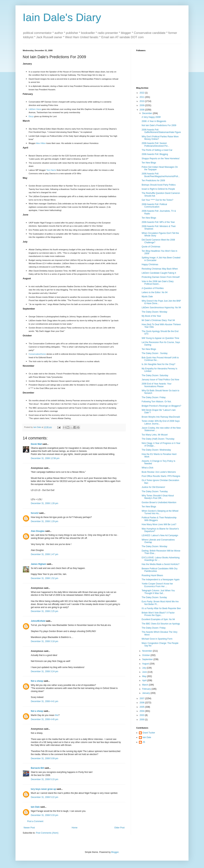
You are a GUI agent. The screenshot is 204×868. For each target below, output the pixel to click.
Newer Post (29, 828)
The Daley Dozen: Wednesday (156, 450)
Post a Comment (35, 821)
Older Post (119, 828)
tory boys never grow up (43, 789)
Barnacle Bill (37, 768)
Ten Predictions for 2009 (153, 181)
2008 (142, 110)
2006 (142, 703)
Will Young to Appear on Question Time (160, 338)
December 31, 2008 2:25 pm (45, 611)
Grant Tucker (149, 733)
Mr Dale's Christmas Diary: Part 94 (158, 320)
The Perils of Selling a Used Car (157, 150)
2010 (142, 101)
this (57, 715)
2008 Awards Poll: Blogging (155, 154)
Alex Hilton (41, 143)
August (146, 664)
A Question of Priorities (153, 288)
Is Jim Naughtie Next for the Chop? (158, 364)
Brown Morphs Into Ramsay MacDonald (161, 417)
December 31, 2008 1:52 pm (45, 578)
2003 (142, 715)
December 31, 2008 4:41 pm (45, 701)
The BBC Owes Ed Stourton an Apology (161, 624)
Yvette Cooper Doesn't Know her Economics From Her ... (157, 585)
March (146, 685)
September (148, 659)
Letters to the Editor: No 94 (155, 292)
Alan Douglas (38, 531)
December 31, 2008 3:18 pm (45, 641)
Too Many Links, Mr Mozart (155, 435)
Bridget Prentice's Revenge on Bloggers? (161, 406)
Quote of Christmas (151, 247)
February (147, 689)
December (148, 113)
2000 (142, 720)
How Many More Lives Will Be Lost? (159, 524)
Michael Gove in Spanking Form (157, 639)
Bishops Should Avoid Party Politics (159, 185)
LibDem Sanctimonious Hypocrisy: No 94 (161, 308)
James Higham (38, 564)
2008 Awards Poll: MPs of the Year (158, 222)
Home (75, 828)
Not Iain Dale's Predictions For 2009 (159, 125)
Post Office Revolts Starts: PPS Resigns (161, 476)
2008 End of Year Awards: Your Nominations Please (157, 385)
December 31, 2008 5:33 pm (45, 815)
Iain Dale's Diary (62, 17)
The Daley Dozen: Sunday (154, 597)
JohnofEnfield (38, 621)
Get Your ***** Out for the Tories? (157, 200)
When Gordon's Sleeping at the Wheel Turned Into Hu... (160, 512)
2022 (142, 93)
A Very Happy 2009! (151, 117)
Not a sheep (37, 681)
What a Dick (148, 468)
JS (144, 742)
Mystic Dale (147, 297)
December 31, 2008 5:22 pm (45, 797)
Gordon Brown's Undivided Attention (159, 502)
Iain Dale (35, 807)
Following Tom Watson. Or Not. (157, 402)
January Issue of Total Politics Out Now (160, 380)
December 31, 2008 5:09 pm (45, 758)
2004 (142, 711)
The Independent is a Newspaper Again (161, 580)
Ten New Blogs (149, 163)
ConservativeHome (37, 354)
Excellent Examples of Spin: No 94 (158, 619)
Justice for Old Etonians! (153, 487)
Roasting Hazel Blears (152, 575)
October (146, 655)
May (145, 676)
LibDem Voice (35, 109)
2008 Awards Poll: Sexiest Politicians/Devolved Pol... (155, 144)
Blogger (115, 852)
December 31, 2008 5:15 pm (45, 779)
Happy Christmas (150, 264)
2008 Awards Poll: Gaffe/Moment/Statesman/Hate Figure (161, 131)
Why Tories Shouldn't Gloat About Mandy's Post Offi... (158, 497)
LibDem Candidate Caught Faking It (159, 273)
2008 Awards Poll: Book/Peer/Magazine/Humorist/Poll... (161, 175)
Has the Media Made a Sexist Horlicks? (160, 564)
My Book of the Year (151, 316)
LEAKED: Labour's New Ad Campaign (160, 535)
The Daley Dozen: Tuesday (155, 491)
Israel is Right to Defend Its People (158, 189)
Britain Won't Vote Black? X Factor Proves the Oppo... (158, 614)
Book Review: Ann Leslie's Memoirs (159, 472)
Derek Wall (36, 444)
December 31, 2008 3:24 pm (45, 671)
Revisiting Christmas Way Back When (160, 269)
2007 (142, 698)
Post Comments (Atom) (47, 833)
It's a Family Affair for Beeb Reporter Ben (161, 608)
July (144, 668)
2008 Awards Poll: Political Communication (154, 206)
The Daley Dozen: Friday (154, 397)
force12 (35, 513)
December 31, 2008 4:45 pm (45, 719)
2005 (142, 707)
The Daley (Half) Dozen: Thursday (158, 439)
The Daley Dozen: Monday (154, 312)
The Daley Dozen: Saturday (155, 375)
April (145, 680)
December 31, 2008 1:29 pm (45, 521)
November (148, 651)
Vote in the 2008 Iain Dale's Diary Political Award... (158, 283)
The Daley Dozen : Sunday (155, 353)
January (146, 693)
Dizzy (31, 116)
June (145, 672)
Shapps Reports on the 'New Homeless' (161, 159)
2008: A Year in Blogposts (154, 121)
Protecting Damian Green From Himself (161, 277)
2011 (142, 97)
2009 (142, 105)
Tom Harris (51, 170)
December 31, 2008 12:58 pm (45, 458)
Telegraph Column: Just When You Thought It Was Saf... (158, 592)
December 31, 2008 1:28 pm (45, 503)
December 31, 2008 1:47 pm (45, 554)
